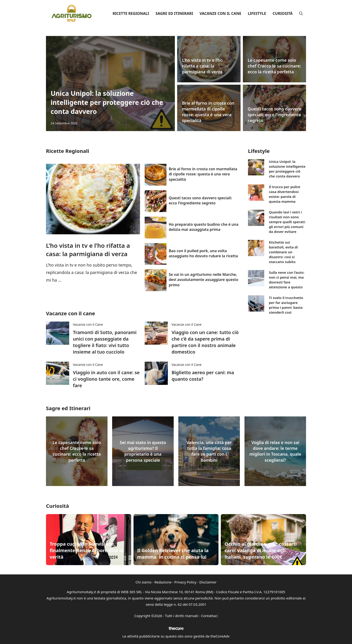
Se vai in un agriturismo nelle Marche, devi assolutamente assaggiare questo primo (204, 280)
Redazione (163, 582)
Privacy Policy (185, 582)
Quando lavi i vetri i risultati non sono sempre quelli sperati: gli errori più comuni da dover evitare (287, 222)
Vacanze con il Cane (220, 13)
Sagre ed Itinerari (174, 13)
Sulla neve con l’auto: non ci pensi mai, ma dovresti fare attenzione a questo (287, 280)
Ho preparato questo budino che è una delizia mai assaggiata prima (204, 227)
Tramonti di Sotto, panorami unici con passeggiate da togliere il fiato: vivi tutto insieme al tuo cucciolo (105, 342)
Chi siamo (144, 582)
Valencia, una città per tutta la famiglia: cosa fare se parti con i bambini (209, 451)
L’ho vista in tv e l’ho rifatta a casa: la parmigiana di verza (202, 66)
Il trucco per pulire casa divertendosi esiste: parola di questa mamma (285, 194)
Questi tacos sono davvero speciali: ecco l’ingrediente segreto (275, 115)
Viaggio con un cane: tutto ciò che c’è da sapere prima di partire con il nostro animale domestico (205, 342)
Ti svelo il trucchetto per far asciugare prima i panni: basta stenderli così (286, 305)
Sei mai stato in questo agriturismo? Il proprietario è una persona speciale (143, 451)
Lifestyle (257, 13)
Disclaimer (208, 582)
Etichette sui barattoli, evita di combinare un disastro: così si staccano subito (283, 252)
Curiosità (283, 13)
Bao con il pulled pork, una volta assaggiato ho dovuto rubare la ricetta (203, 253)
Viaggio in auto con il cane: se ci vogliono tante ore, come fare (106, 379)
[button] (301, 13)
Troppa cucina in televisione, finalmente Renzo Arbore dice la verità (87, 550)
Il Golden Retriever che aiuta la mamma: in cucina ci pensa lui (173, 554)
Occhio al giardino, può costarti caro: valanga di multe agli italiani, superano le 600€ (261, 550)
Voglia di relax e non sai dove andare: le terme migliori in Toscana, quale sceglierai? (275, 451)
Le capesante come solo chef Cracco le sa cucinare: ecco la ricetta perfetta (274, 66)
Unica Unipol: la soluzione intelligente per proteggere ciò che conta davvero (107, 102)
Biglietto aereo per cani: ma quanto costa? (203, 376)
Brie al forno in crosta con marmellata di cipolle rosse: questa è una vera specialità (208, 112)
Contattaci (209, 616)
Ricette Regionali (131, 13)
